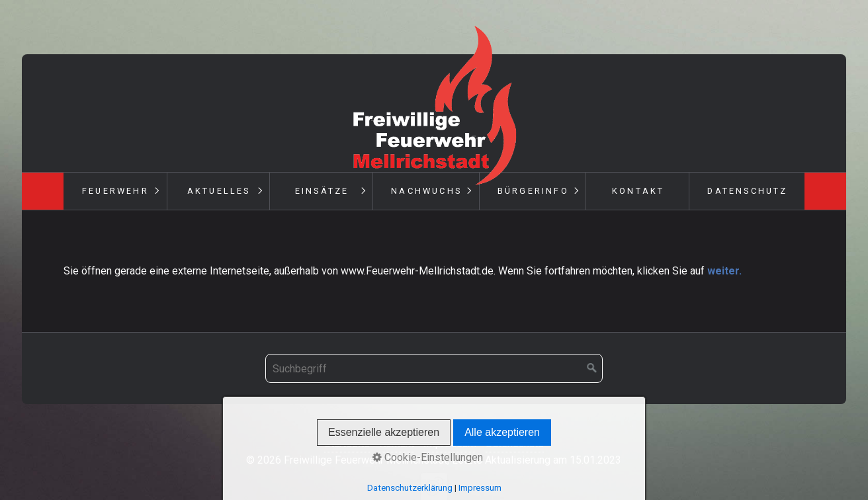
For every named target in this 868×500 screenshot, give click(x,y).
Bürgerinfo (533, 191)
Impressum (450, 443)
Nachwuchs (426, 191)
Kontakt (638, 191)
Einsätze (322, 191)
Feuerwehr (115, 191)
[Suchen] (592, 368)
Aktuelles (219, 191)
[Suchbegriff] (434, 368)
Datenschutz (747, 191)
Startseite (347, 443)
